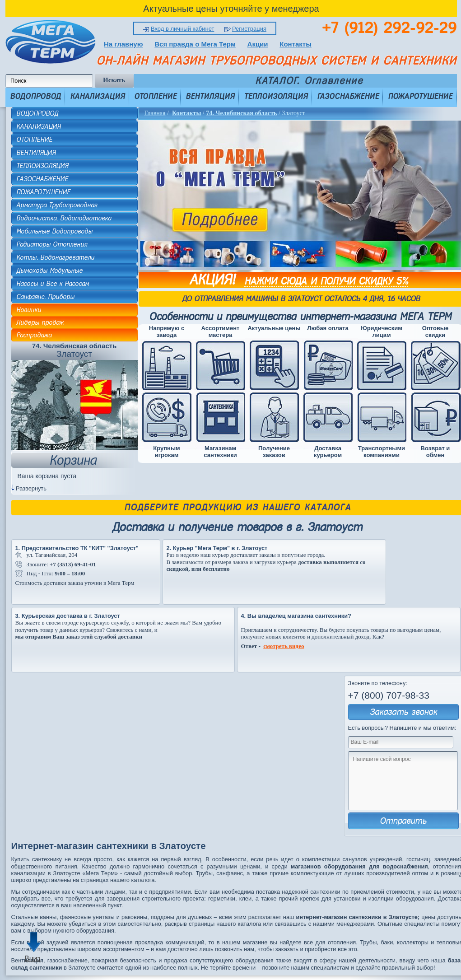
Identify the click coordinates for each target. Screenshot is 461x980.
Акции (258, 44)
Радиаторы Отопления (52, 244)
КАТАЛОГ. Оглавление (309, 81)
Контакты (296, 44)
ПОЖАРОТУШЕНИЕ (420, 96)
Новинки (29, 310)
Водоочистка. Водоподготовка (64, 218)
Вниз (33, 959)
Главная (155, 113)
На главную (123, 44)
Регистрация (249, 29)
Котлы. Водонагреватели (55, 257)
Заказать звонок (403, 712)
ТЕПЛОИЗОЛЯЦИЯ (276, 96)
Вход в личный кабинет (182, 29)
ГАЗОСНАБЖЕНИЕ (348, 96)
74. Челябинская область (241, 113)
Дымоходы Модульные (49, 271)
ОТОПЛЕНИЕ (155, 96)
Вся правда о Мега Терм (195, 44)
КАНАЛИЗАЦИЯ (98, 96)
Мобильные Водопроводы (54, 231)
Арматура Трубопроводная (57, 205)
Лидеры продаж (40, 322)
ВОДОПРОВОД (35, 96)
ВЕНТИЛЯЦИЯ (210, 96)
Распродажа (34, 335)
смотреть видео (284, 646)
